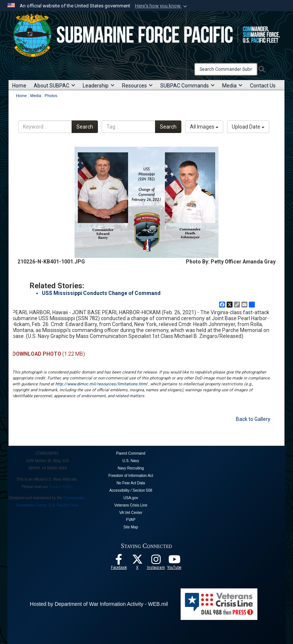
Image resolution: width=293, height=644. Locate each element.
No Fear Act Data (131, 483)
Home (19, 86)
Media (232, 86)
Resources (137, 86)
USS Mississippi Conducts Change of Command (101, 293)
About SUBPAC (55, 86)
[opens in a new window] (156, 561)
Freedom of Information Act (131, 476)
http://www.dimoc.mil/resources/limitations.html (101, 384)
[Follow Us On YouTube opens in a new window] (174, 561)
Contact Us (263, 86)
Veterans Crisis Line (131, 505)
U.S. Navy (131, 461)
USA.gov (131, 498)
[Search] (226, 69)
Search (85, 127)
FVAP (131, 520)
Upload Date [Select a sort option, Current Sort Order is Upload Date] (248, 127)
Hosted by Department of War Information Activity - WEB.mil (99, 604)
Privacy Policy (60, 487)
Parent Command (131, 453)
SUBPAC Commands (187, 86)
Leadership (99, 86)
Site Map (131, 527)
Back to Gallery (253, 419)
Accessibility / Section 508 (131, 490)
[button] (162, 6)
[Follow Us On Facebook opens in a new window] (119, 561)
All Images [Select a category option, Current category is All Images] (204, 127)
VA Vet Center (131, 513)
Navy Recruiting (131, 468)
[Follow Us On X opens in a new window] (137, 561)
